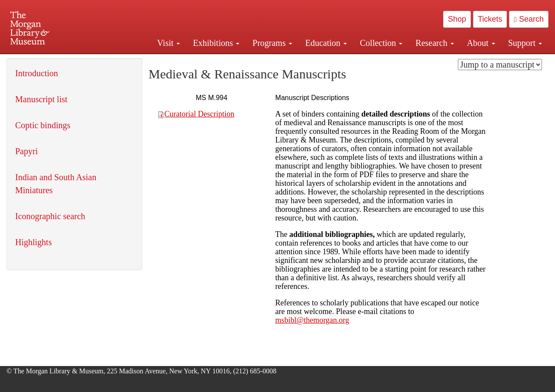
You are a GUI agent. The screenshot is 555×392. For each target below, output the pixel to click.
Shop (457, 19)
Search (529, 19)
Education (326, 43)
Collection (381, 43)
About (481, 43)
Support (525, 43)
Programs (272, 43)
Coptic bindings (43, 125)
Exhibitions (216, 43)
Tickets (490, 19)
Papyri (26, 151)
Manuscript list (41, 99)
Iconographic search (50, 216)
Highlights (33, 242)
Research (434, 43)
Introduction (37, 73)
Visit (168, 43)
